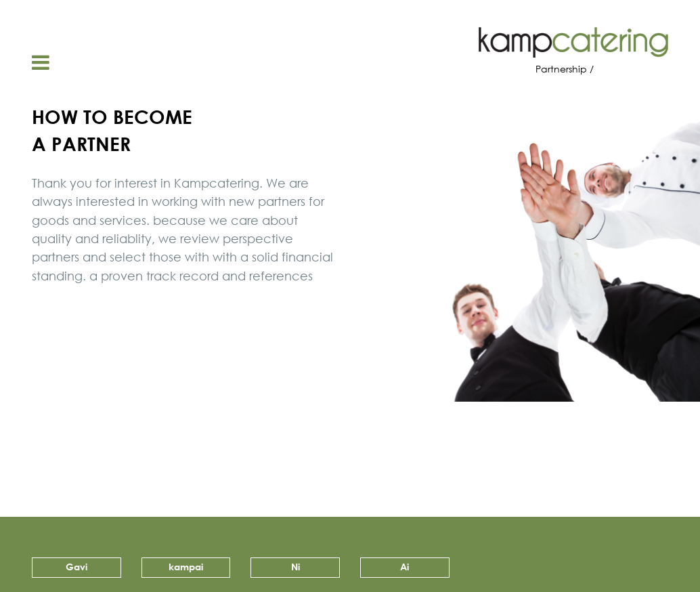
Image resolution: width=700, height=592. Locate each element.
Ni (296, 567)
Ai (404, 567)
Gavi (76, 567)
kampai (186, 567)
